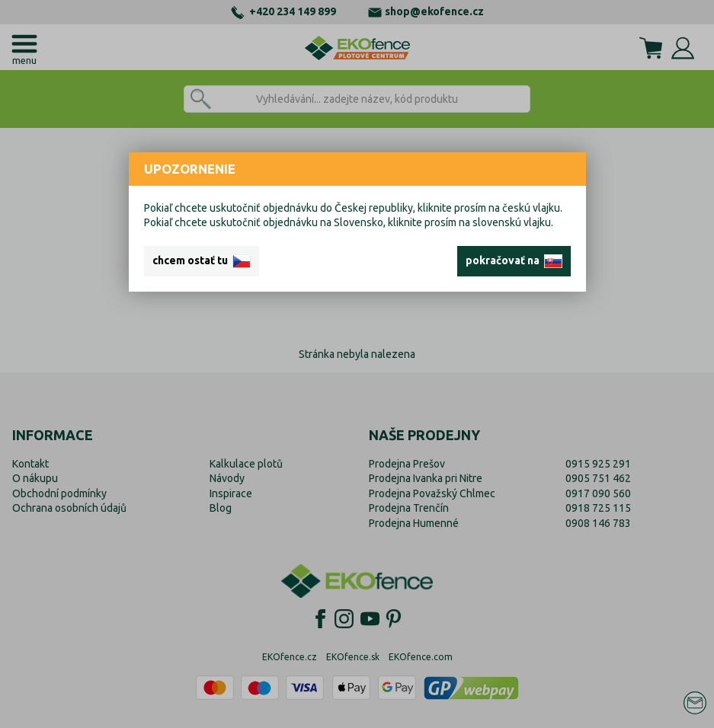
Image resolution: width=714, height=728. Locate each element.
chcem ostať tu (202, 261)
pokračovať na (514, 261)
